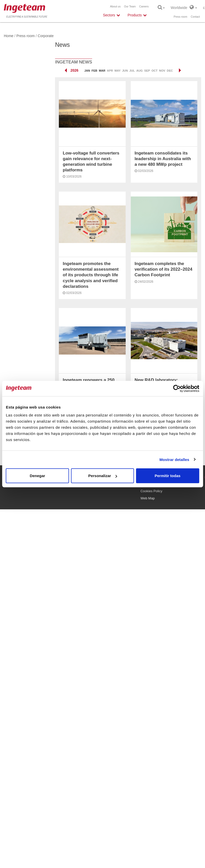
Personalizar (103, 476)
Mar (102, 71)
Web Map (148, 498)
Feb (94, 71)
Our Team (130, 7)
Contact (195, 17)
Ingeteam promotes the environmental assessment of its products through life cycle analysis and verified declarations (91, 275)
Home (9, 36)
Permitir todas (168, 476)
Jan (87, 71)
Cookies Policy (151, 491)
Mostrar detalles (174, 459)
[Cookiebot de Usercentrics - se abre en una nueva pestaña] (177, 388)
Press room (180, 17)
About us (115, 7)
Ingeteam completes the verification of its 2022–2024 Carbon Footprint (164, 269)
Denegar (37, 476)
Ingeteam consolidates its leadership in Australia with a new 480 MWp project (163, 159)
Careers (144, 7)
